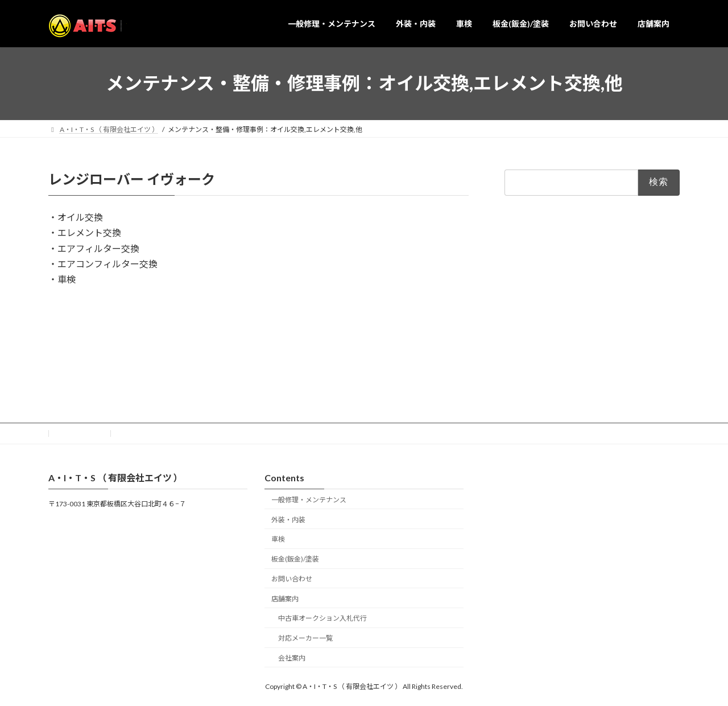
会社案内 (292, 658)
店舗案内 (285, 598)
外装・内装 (288, 519)
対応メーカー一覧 (305, 638)
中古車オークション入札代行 (322, 618)
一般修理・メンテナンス (309, 499)
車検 (278, 539)
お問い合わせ (80, 433)
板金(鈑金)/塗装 (295, 559)
